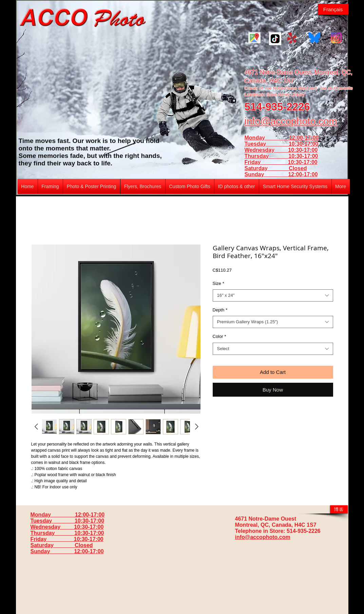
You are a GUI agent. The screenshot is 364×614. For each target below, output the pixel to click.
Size (218, 283)
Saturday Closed (276, 168)
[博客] (339, 509)
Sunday (266, 174)
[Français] (333, 9)
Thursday (267, 156)
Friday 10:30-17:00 (281, 162)
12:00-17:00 (303, 174)
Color (219, 336)
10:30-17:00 (303, 156)
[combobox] (273, 295)
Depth (220, 310)
